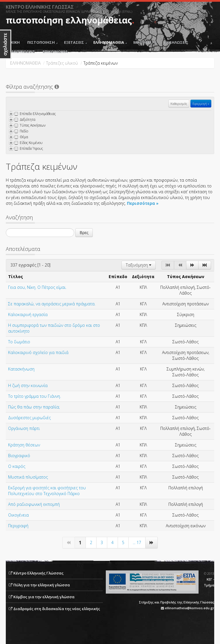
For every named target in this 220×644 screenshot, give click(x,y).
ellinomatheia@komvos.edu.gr (190, 608)
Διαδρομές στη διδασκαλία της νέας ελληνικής (57, 609)
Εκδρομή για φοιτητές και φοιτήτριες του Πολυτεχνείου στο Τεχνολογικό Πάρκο (47, 491)
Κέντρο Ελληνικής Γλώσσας (38, 573)
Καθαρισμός (179, 104)
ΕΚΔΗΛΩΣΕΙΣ (176, 42)
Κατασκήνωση (21, 369)
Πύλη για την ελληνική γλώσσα (42, 585)
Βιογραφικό (19, 456)
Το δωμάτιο (19, 342)
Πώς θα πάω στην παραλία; (34, 407)
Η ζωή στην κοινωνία (28, 385)
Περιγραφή (18, 526)
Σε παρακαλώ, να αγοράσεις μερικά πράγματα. (52, 304)
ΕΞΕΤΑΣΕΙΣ (75, 42)
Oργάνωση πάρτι (24, 428)
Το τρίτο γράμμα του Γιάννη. (34, 396)
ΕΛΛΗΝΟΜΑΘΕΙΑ (110, 42)
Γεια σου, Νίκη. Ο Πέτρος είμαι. (37, 287)
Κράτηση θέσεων (24, 445)
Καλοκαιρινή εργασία (28, 314)
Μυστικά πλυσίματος (28, 477)
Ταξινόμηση (139, 265)
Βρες (84, 233)
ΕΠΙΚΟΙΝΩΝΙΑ (55, 52)
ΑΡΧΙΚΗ (13, 42)
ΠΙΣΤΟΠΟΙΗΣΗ (42, 42)
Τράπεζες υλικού (62, 63)
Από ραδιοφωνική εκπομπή (34, 504)
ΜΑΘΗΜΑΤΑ (145, 42)
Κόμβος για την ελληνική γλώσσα (44, 597)
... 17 (137, 542)
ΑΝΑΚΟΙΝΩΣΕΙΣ (20, 52)
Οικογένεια (18, 515)
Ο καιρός (17, 466)
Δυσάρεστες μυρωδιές (29, 418)
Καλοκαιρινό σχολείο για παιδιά (38, 352)
